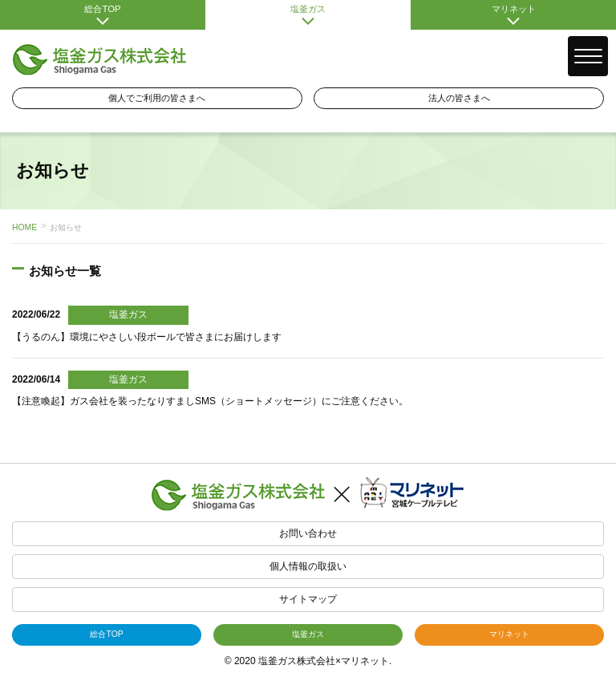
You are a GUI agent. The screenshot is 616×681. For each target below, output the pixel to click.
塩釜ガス (308, 14)
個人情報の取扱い (308, 566)
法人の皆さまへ (459, 98)
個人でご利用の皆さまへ (157, 98)
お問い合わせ (308, 533)
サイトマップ (308, 599)
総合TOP (103, 14)
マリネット (513, 14)
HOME (24, 227)
